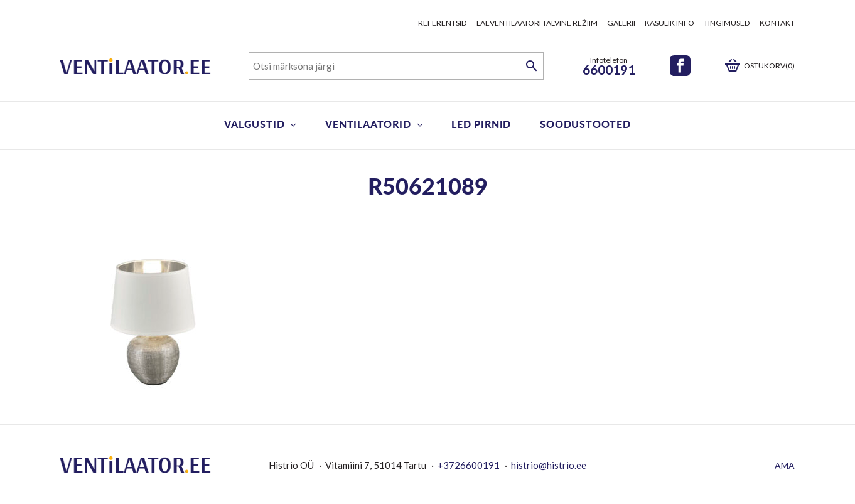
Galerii (621, 23)
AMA (785, 465)
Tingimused (727, 23)
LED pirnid (481, 124)
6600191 (609, 69)
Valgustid (254, 124)
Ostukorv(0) (769, 66)
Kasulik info (669, 23)
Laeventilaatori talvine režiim (537, 23)
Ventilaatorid (368, 124)
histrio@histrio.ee (549, 465)
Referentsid (443, 23)
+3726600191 (469, 465)
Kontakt (777, 23)
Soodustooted (585, 124)
